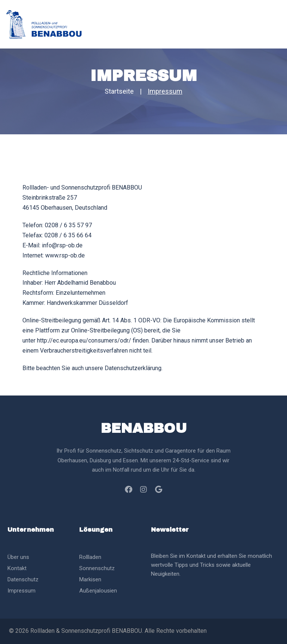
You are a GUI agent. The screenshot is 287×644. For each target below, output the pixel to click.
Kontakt (17, 568)
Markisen (90, 579)
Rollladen (90, 557)
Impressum (21, 591)
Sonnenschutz (97, 568)
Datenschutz (23, 579)
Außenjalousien (98, 591)
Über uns (18, 557)
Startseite (119, 91)
